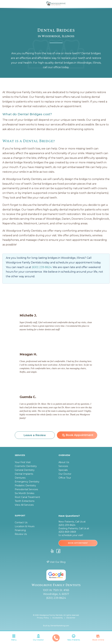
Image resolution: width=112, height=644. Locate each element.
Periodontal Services (26, 489)
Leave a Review (35, 435)
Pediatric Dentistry (25, 486)
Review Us (21, 534)
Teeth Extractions (25, 501)
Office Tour (65, 478)
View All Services (24, 505)
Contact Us (21, 522)
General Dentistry (25, 470)
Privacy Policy (43, 618)
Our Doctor (65, 474)
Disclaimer (71, 618)
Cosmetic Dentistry (26, 466)
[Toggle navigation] (14, 638)
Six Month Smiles (24, 493)
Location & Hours (25, 526)
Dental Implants (24, 474)
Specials (63, 470)
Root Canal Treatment (27, 497)
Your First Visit (23, 462)
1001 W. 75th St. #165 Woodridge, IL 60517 (56, 592)
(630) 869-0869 (67, 532)
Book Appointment (78, 435)
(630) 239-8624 (42, 267)
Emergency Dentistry (27, 482)
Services (63, 466)
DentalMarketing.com (60, 626)
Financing (20, 530)
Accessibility (58, 618)
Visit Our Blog (56, 562)
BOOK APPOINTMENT (78, 543)
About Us (64, 462)
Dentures (20, 478)
